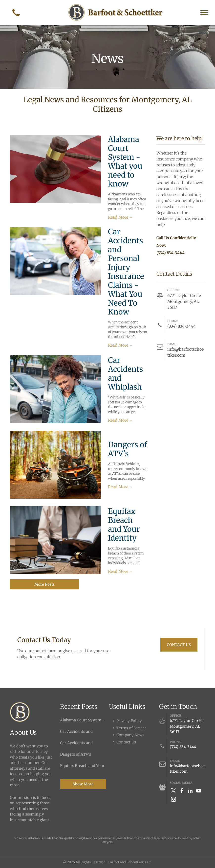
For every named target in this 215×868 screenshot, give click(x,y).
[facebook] (182, 791)
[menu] (204, 12)
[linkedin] (190, 791)
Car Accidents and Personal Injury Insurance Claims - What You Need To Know (126, 272)
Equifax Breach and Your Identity (124, 525)
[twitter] (173, 791)
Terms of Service (131, 728)
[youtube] (199, 791)
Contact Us (126, 742)
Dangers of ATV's (128, 449)
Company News (130, 735)
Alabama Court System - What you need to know (125, 161)
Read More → (121, 217)
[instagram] (173, 800)
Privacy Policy (129, 721)
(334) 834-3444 (183, 747)
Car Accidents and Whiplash (126, 373)
